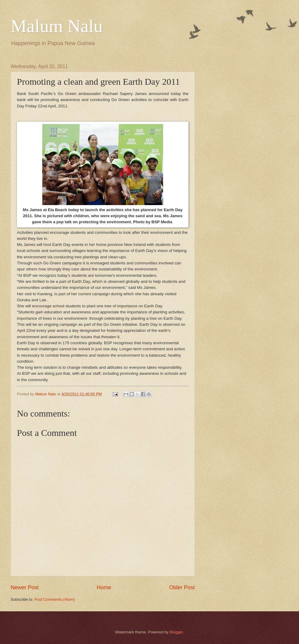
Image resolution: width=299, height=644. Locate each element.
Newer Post (25, 587)
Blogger (176, 632)
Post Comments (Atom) (55, 599)
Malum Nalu (57, 26)
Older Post (182, 587)
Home (104, 587)
